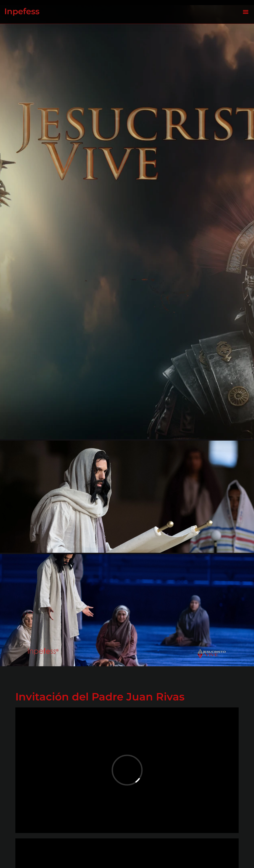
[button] (246, 12)
